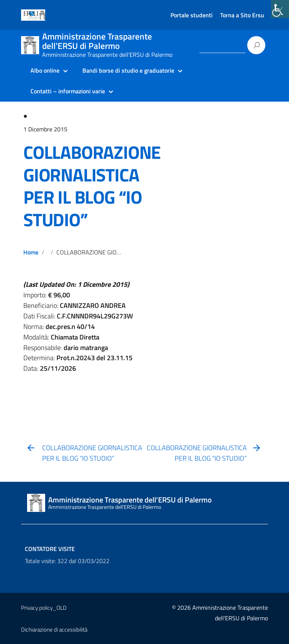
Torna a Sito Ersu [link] (242, 15)
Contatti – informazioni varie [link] (68, 91)
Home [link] (31, 252)
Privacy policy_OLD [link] (44, 608)
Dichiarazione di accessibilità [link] (54, 630)
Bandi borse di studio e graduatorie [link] (128, 70)
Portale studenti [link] (192, 15)
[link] (280, 9)
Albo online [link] (45, 70)
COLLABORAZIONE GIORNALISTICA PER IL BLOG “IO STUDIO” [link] (92, 186)
